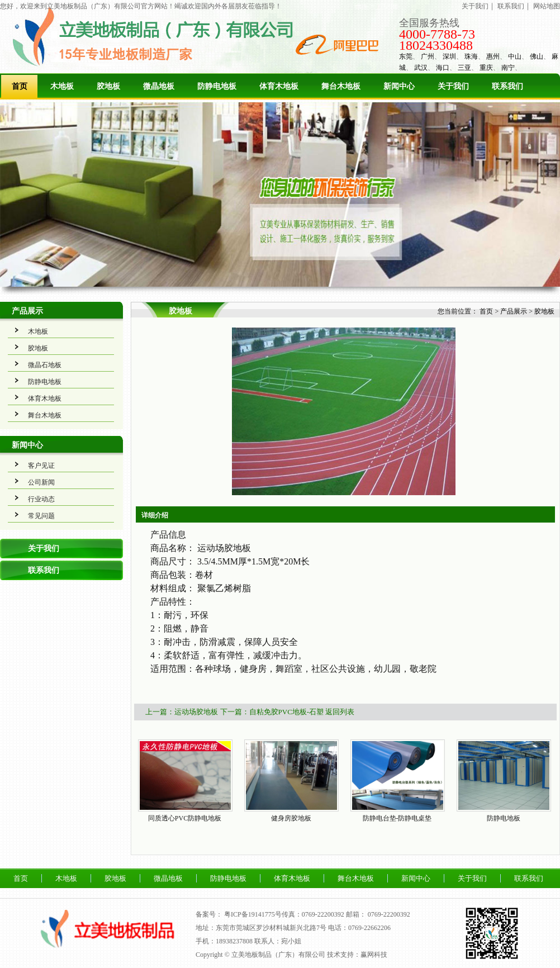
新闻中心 (399, 86)
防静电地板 (217, 86)
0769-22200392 (389, 914)
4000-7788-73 (437, 34)
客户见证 (41, 466)
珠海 (471, 56)
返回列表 (340, 712)
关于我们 (475, 6)
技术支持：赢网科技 (357, 955)
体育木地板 (279, 86)
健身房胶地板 (291, 818)
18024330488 (436, 45)
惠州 (493, 56)
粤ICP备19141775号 (253, 914)
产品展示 (27, 311)
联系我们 (511, 6)
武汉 (421, 68)
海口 (443, 68)
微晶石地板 (45, 365)
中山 (515, 56)
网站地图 (547, 6)
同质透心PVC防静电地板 (185, 818)
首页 (20, 86)
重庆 (486, 68)
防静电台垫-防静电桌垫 (397, 818)
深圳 (449, 56)
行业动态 (41, 499)
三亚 (464, 68)
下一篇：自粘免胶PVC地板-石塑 (272, 712)
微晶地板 (159, 86)
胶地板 (108, 86)
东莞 (406, 56)
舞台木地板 (341, 86)
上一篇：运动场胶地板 (182, 712)
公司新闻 (41, 482)
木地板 (62, 86)
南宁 (508, 68)
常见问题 (41, 516)
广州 (428, 56)
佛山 (537, 56)
